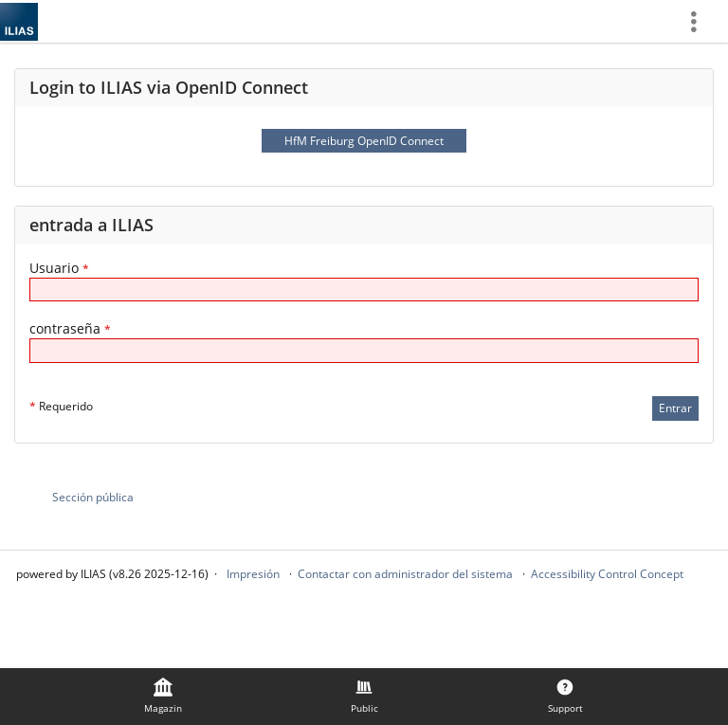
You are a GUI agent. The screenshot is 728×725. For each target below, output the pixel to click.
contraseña (70, 328)
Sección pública (93, 497)
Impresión (253, 574)
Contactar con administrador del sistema (405, 574)
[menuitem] (701, 21)
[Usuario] (364, 290)
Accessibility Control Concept (607, 574)
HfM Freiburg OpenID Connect (364, 141)
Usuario (59, 268)
